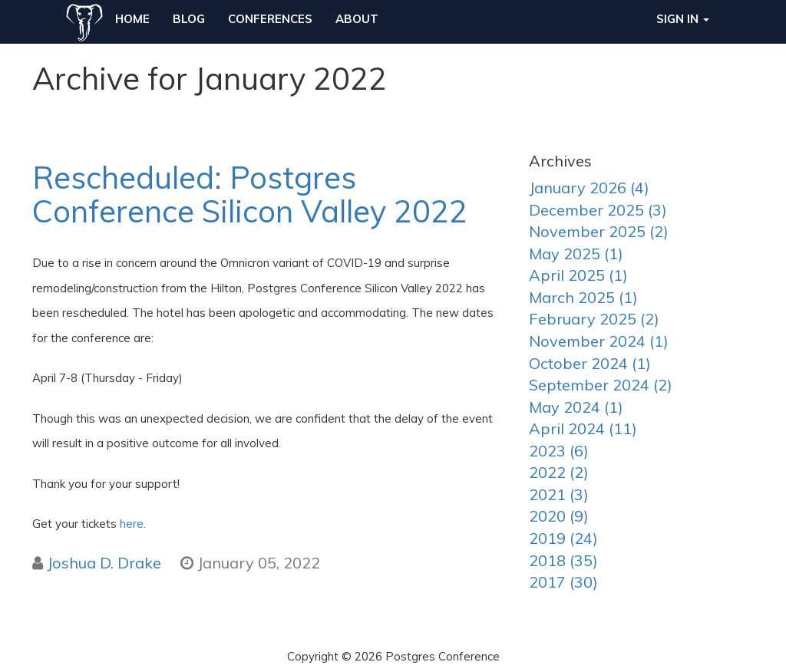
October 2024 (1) (590, 363)
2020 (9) (559, 516)
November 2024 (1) (599, 341)
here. (133, 524)
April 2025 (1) (578, 275)
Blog (189, 19)
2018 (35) (563, 560)
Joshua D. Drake (104, 563)
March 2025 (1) (583, 297)
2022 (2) (559, 472)
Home (132, 19)
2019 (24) (563, 538)
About (357, 19)
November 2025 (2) (599, 231)
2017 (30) (563, 582)
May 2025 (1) (576, 254)
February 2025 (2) (594, 319)
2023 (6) (559, 451)
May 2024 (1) (576, 407)
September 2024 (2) (601, 385)
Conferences (270, 19)
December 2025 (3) (598, 210)
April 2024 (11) (583, 428)
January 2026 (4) (589, 188)
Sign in (683, 19)
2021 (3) (559, 494)
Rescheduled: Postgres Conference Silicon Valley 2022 (250, 194)
